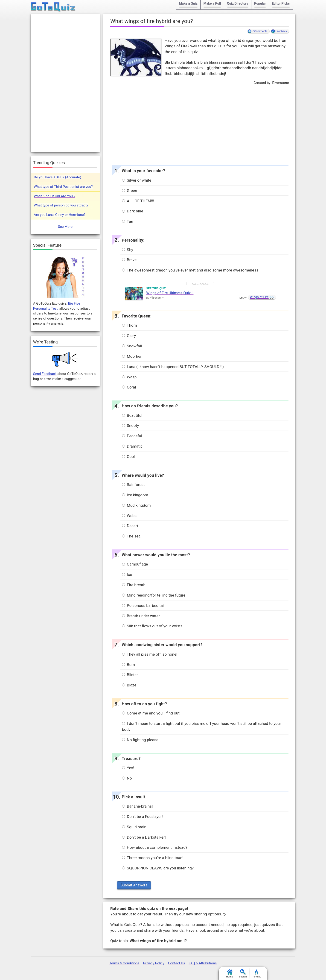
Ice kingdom (135, 495)
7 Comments (260, 31)
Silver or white (137, 180)
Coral (129, 387)
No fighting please (140, 740)
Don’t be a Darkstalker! (144, 837)
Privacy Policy (154, 963)
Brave (129, 260)
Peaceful (132, 436)
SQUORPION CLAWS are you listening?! (158, 868)
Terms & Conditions (124, 963)
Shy (128, 250)
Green (130, 191)
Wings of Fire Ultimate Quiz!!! (170, 293)
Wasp (129, 377)
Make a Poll (212, 4)
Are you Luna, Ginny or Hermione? (60, 215)
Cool (128, 457)
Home (230, 974)
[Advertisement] (199, 124)
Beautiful (132, 415)
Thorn (130, 325)
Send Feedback (45, 374)
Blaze (129, 685)
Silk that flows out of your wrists (152, 626)
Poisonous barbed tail (143, 606)
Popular (260, 4)
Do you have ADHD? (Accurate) (58, 177)
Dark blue (133, 211)
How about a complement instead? (155, 847)
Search (243, 974)
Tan (128, 221)
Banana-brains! (137, 806)
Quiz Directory (238, 4)
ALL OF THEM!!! (138, 201)
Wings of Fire (259, 297)
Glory (129, 336)
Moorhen (132, 356)
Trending (256, 974)
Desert (130, 526)
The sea (131, 536)
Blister (130, 675)
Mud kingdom (136, 505)
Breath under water (141, 616)
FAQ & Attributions (203, 963)
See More (65, 227)
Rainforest (133, 485)
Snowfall (132, 346)
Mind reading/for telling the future (154, 595)
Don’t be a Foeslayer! (142, 817)
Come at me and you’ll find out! (151, 713)
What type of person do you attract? (61, 205)
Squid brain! (135, 827)
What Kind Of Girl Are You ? (55, 196)
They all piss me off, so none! (150, 654)
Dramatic (132, 446)
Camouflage (135, 564)
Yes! (128, 768)
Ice (127, 574)
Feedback (281, 31)
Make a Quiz (188, 4)
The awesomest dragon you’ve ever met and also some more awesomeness (190, 270)
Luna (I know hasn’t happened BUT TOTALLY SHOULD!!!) (173, 367)
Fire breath (134, 585)
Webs (129, 516)
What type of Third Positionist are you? (63, 187)
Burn (128, 665)
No (127, 778)
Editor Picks (281, 4)
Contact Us (177, 963)
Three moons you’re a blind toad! (153, 858)
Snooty (131, 426)
